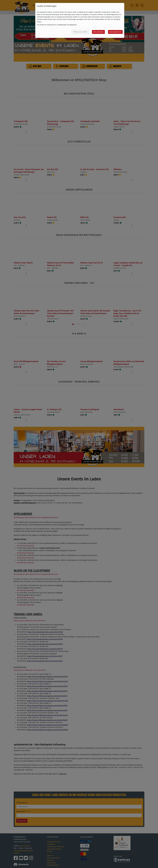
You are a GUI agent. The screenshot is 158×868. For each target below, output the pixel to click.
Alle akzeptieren (115, 32)
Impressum (73, 25)
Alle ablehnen (98, 32)
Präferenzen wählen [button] (80, 32)
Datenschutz (62, 25)
